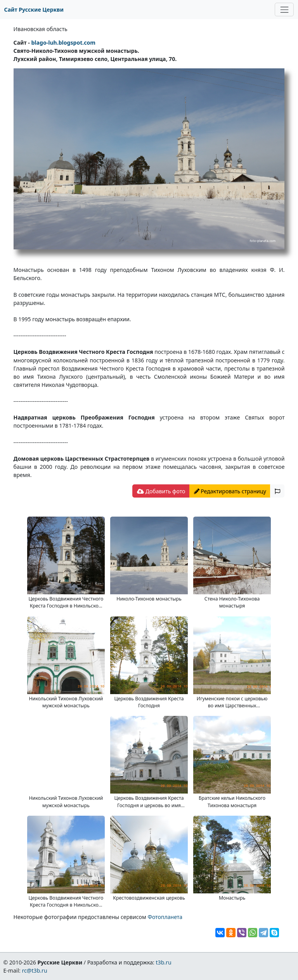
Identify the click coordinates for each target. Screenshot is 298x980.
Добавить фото (161, 491)
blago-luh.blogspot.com (63, 43)
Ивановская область (41, 29)
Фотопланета (165, 917)
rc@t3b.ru (35, 970)
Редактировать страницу (230, 491)
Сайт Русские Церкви (34, 10)
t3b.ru (164, 962)
